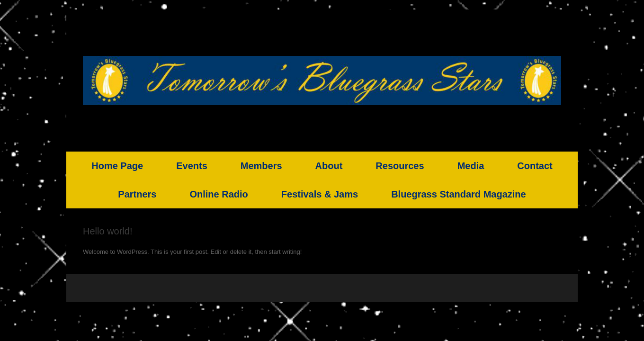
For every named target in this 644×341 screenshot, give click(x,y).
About (329, 166)
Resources (400, 166)
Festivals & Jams (320, 194)
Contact (535, 166)
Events (192, 166)
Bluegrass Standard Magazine (459, 194)
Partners (137, 194)
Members (261, 166)
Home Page (117, 166)
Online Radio (219, 194)
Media (471, 166)
